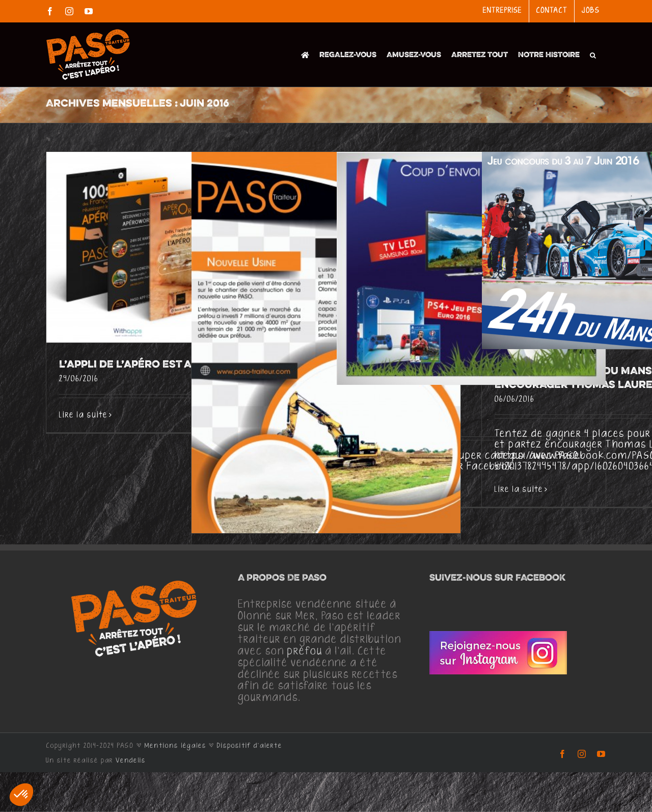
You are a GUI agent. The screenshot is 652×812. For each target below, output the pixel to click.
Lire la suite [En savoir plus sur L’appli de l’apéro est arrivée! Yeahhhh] (83, 415)
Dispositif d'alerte (250, 746)
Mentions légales (175, 746)
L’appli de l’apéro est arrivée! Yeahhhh (173, 365)
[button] (593, 55)
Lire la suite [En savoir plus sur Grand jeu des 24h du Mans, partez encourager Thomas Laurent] (519, 490)
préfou (305, 651)
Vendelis (131, 761)
